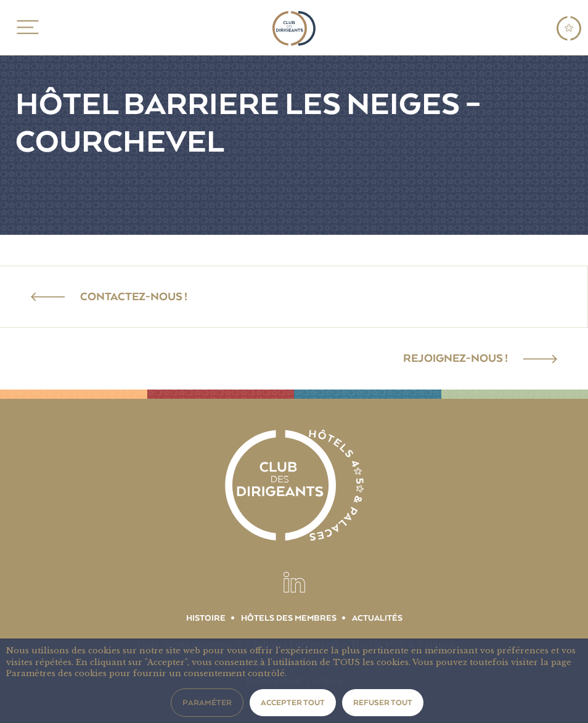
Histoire (206, 618)
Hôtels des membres (289, 618)
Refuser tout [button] (383, 703)
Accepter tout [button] (293, 703)
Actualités (377, 618)
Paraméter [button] (207, 703)
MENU (26, 27)
